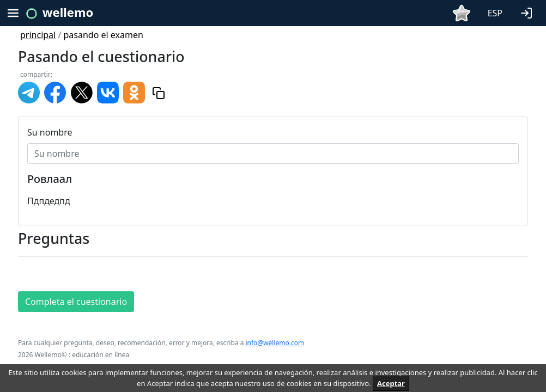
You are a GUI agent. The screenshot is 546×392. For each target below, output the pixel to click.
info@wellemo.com (275, 343)
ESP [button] (495, 13)
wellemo (68, 12)
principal (38, 35)
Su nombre (50, 132)
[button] (529, 12)
